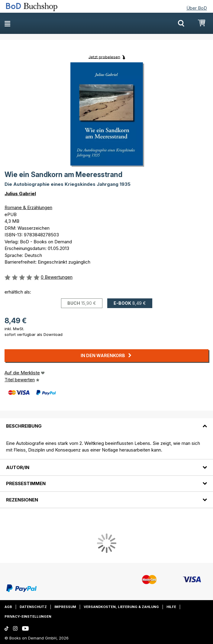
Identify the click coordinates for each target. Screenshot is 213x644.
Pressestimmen (26, 483)
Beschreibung (24, 426)
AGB (8, 607)
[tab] (106, 422)
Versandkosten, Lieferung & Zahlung (121, 607)
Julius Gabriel (20, 194)
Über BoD (197, 8)
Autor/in (18, 467)
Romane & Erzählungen (28, 207)
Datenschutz (33, 607)
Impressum (65, 607)
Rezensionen (22, 500)
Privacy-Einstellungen (28, 616)
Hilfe (171, 607)
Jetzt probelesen (104, 57)
